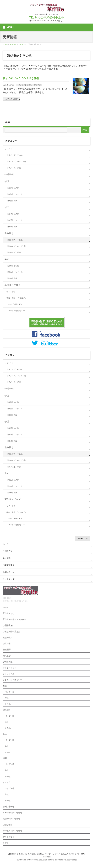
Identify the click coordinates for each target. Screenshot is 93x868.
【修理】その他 (13, 214)
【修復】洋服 (12, 201)
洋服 (6, 698)
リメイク (9, 149)
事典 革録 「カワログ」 (16, 298)
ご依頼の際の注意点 (11, 632)
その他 (7, 704)
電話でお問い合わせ (11, 819)
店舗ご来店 (8, 825)
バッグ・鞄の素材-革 (17, 311)
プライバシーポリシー (12, 680)
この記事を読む (11, 99)
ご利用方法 (8, 551)
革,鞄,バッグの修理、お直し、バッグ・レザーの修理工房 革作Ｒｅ (48, 854)
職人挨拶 (7, 656)
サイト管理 (11, 292)
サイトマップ (9, 579)
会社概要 (7, 558)
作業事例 (37, 85)
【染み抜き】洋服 (14, 252)
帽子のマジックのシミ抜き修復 (21, 78)
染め (7, 259)
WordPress (32, 860)
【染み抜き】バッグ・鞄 (16, 246)
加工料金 (7, 644)
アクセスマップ (10, 668)
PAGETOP (83, 538)
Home (5, 608)
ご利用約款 (8, 662)
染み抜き (9, 233)
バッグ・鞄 (9, 692)
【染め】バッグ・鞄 (14, 272)
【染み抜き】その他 (24, 85)
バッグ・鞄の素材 (15, 304)
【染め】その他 (13, 266)
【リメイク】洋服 (14, 168)
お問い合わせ (9, 572)
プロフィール (9, 674)
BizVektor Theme (47, 860)
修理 (7, 207)
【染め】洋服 (12, 278)
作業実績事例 (9, 565)
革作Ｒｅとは (9, 614)
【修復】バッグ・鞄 (14, 194)
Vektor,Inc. (62, 860)
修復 (7, 181)
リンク (6, 843)
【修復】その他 (13, 188)
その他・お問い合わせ (12, 831)
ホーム (6, 544)
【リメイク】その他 (14, 155)
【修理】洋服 (12, 227)
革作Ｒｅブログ (12, 285)
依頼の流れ (8, 638)
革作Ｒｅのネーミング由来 (14, 620)
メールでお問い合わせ (12, 813)
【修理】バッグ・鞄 (14, 220)
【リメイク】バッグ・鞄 (16, 161)
